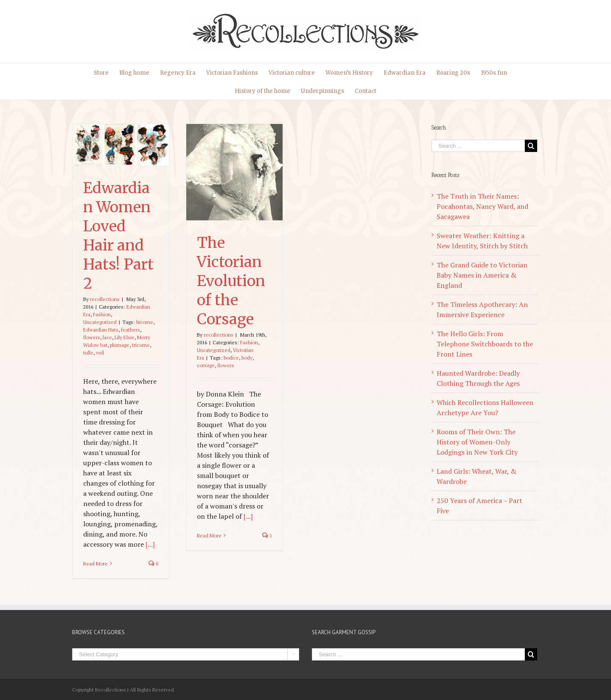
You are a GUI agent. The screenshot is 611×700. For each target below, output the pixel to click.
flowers (92, 337)
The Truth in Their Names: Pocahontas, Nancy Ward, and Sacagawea (482, 206)
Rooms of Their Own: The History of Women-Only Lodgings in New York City (477, 442)
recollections (105, 299)
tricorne (141, 345)
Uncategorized (100, 322)
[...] (150, 544)
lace (107, 337)
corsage (206, 365)
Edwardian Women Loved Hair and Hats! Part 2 (118, 236)
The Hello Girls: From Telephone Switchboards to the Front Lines (485, 344)
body (247, 358)
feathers (130, 330)
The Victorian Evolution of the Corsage (231, 281)
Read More (95, 564)
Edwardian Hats (101, 330)
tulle (88, 353)
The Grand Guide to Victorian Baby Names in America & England (482, 275)
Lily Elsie (125, 337)
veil (100, 353)
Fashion (102, 314)
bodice (231, 358)
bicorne (145, 322)
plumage (120, 345)
